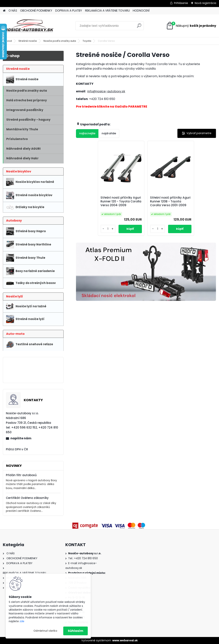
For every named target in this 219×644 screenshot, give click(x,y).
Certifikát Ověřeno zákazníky (27, 498)
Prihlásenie (181, 3)
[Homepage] (4, 11)
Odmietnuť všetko (45, 631)
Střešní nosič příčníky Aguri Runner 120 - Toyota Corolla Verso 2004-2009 (123, 203)
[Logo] (29, 26)
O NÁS (13, 11)
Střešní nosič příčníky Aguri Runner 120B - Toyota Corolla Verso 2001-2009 (166, 203)
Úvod (9, 41)
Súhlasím (76, 631)
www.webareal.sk (125, 640)
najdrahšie (109, 133)
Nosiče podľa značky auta (60, 41)
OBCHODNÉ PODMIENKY (36, 11)
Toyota (87, 41)
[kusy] (110, 233)
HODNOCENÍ (141, 11)
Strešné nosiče (28, 41)
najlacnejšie (87, 133)
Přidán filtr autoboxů (21, 475)
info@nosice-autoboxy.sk (106, 91)
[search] (139, 27)
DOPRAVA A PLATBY (69, 11)
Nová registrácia (205, 3)
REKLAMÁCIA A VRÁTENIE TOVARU (107, 11)
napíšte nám (21, 438)
